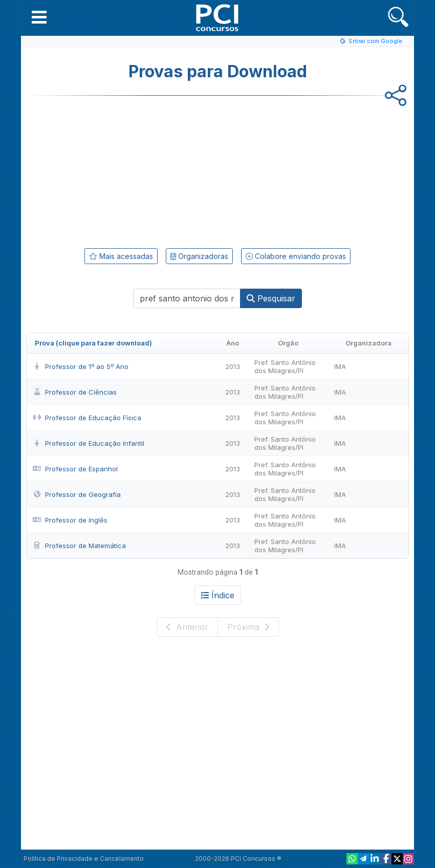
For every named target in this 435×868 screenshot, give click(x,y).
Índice (218, 595)
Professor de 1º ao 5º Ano (81, 366)
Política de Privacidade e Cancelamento (84, 859)
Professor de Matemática (79, 546)
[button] (39, 17)
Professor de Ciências (75, 392)
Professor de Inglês (70, 520)
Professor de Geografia (77, 494)
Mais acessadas (121, 256)
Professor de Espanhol (75, 469)
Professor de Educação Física (87, 418)
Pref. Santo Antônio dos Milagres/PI (285, 366)
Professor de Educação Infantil (89, 443)
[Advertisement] (134, 170)
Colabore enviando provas (296, 256)
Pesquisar (271, 298)
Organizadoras (199, 256)
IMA (340, 366)
